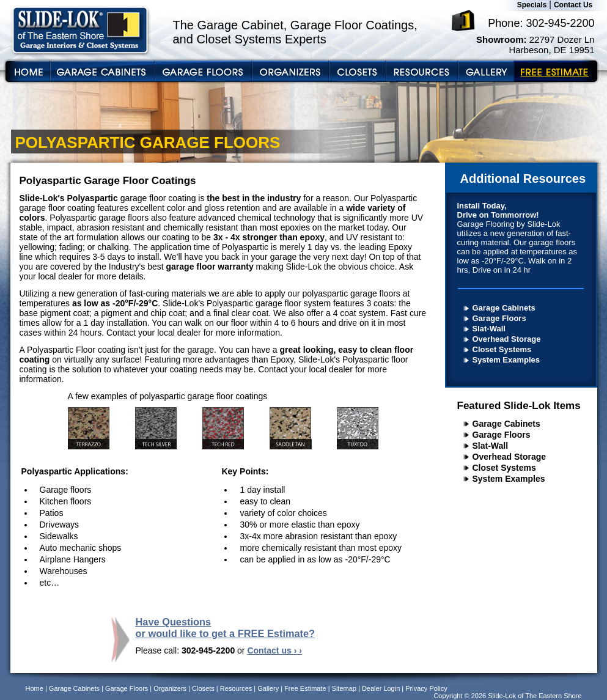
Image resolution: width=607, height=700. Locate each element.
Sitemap (344, 688)
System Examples (506, 360)
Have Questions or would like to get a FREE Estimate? (226, 628)
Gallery (268, 688)
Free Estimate (305, 688)
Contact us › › (274, 650)
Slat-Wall (489, 329)
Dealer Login (381, 688)
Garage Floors (499, 318)
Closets (203, 688)
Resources (236, 688)
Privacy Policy (426, 688)
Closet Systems (502, 349)
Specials (532, 5)
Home (35, 688)
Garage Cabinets (504, 308)
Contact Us (573, 5)
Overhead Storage (507, 339)
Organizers (170, 688)
